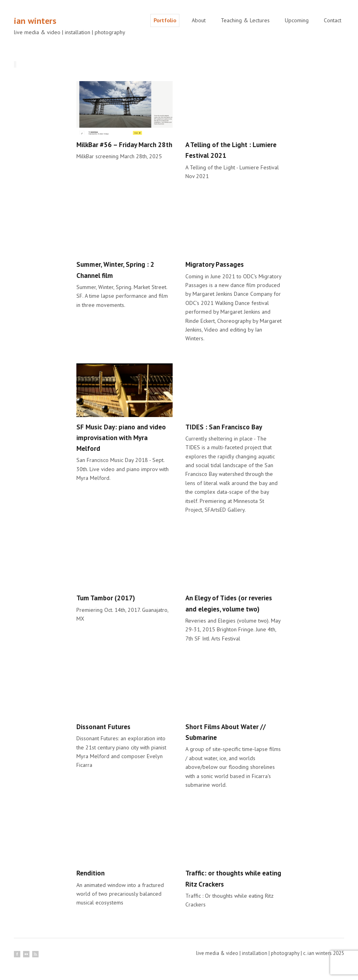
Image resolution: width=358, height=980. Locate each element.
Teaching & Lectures (245, 20)
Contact (333, 20)
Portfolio (165, 20)
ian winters (35, 21)
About (199, 20)
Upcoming (297, 20)
